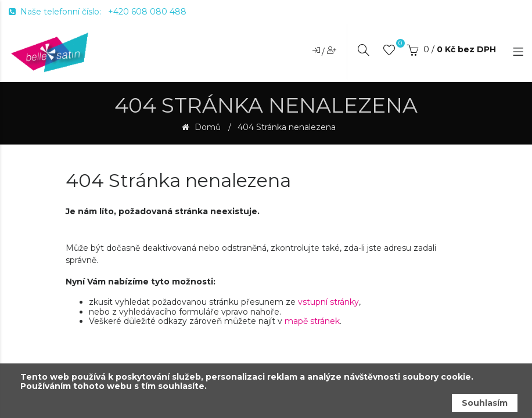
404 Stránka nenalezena (287, 127)
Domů (206, 127)
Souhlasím (485, 403)
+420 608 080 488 (147, 12)
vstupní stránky (328, 302)
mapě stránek (312, 321)
